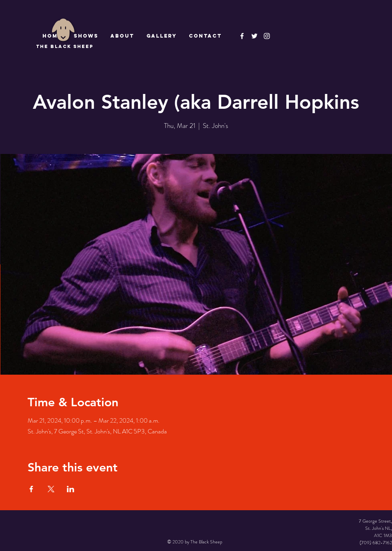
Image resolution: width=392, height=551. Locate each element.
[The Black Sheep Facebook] (242, 36)
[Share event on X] (51, 489)
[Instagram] (267, 36)
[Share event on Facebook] (31, 489)
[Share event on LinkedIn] (71, 489)
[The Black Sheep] (254, 36)
